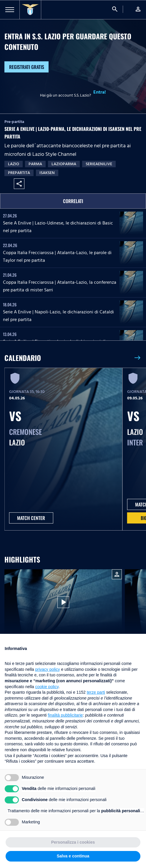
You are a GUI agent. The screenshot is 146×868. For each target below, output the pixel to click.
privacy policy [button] (48, 669)
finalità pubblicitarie (65, 715)
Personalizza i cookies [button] (73, 842)
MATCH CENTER (31, 518)
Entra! (100, 92)
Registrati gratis (27, 67)
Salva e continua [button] (73, 856)
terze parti (96, 692)
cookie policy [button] (47, 687)
